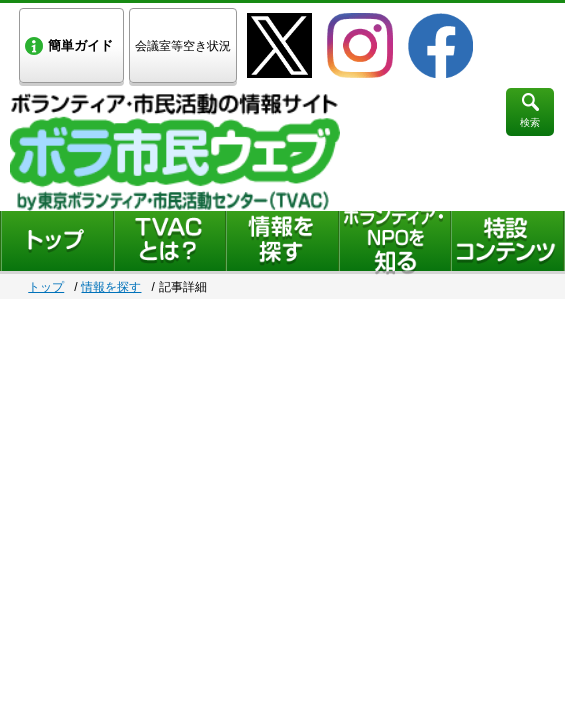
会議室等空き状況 (183, 46)
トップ (46, 287)
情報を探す (111, 287)
